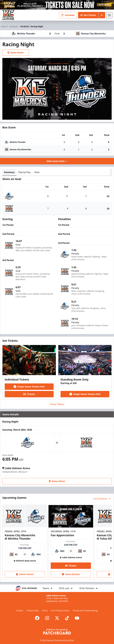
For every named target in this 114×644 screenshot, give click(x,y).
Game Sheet (16, 53)
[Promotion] (57, 5)
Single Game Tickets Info (29, 387)
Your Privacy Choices (60, 611)
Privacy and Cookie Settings (85, 611)
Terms (45, 611)
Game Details (71, 574)
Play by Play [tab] (24, 172)
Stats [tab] (37, 172)
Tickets (29, 394)
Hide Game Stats (57, 161)
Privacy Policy (33, 611)
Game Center (25, 574)
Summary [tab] (9, 172)
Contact (20, 611)
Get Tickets (88, 15)
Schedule (68, 15)
